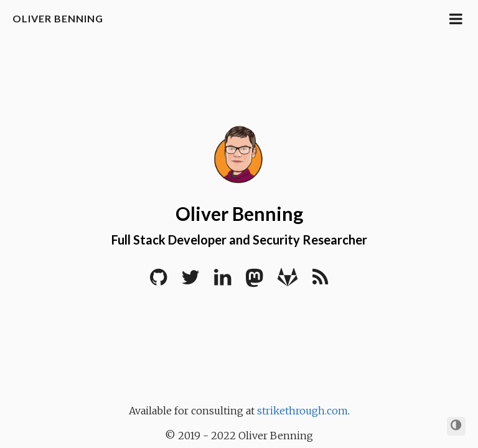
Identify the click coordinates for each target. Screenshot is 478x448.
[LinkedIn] (223, 281)
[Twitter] (190, 281)
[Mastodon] (254, 281)
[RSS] (320, 281)
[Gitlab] (288, 281)
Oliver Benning (58, 18)
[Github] (158, 281)
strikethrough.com (302, 411)
